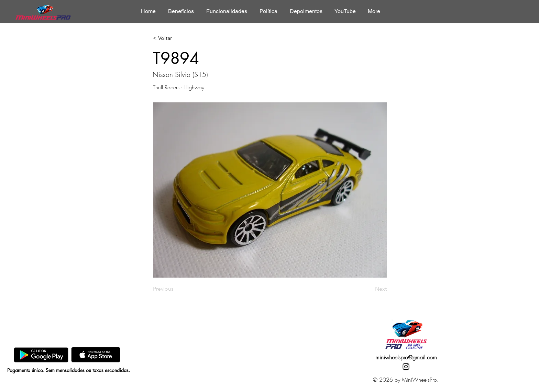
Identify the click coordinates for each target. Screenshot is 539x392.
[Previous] (176, 289)
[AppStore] (96, 355)
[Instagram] (406, 367)
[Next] (370, 289)
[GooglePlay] (41, 355)
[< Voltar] (176, 38)
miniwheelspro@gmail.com (406, 357)
